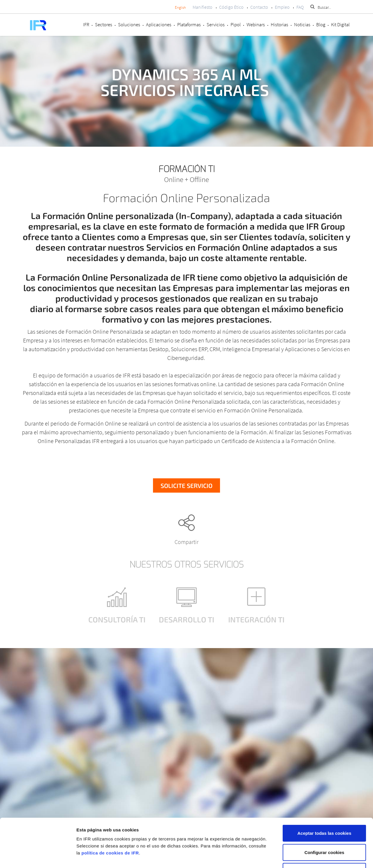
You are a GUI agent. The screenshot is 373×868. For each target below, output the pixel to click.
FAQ (300, 7)
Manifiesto (203, 7)
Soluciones (129, 24)
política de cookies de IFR (110, 811)
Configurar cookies (324, 811)
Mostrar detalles (310, 856)
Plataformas (189, 24)
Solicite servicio (186, 485)
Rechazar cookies (324, 830)
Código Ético (231, 7)
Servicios (216, 24)
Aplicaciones (159, 24)
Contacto (259, 7)
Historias (279, 24)
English (180, 7)
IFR (86, 24)
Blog (321, 24)
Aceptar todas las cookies (324, 791)
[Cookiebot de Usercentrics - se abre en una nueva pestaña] (38, 857)
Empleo (282, 7)
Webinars (256, 24)
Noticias (302, 24)
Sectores (104, 24)
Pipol (236, 24)
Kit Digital (340, 24)
